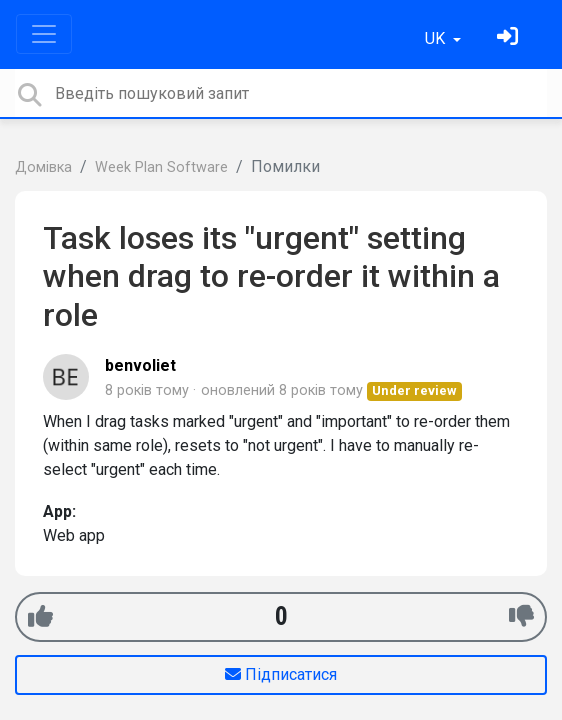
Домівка (43, 167)
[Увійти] (510, 38)
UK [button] (437, 38)
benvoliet (140, 365)
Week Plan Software (161, 167)
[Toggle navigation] (44, 34)
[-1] (521, 616)
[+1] (40, 616)
